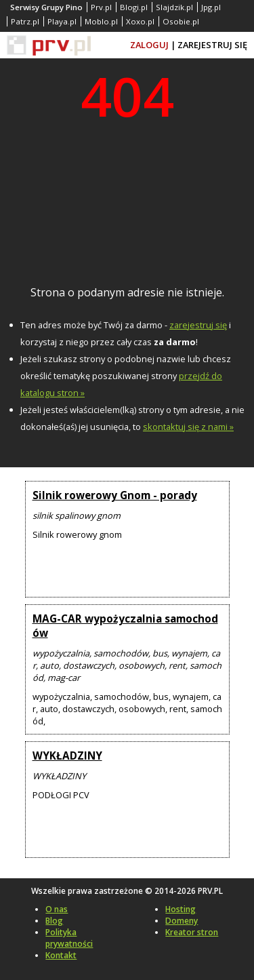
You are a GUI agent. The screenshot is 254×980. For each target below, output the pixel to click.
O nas (57, 909)
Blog (54, 921)
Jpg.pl (211, 7)
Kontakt (61, 955)
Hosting (181, 909)
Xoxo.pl (140, 21)
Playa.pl (62, 21)
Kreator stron (192, 932)
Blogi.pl (134, 7)
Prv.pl (101, 7)
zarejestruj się (198, 325)
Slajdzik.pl (174, 7)
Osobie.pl (181, 21)
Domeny (182, 921)
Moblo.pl (101, 21)
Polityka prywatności (69, 938)
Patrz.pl (25, 21)
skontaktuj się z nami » (188, 427)
